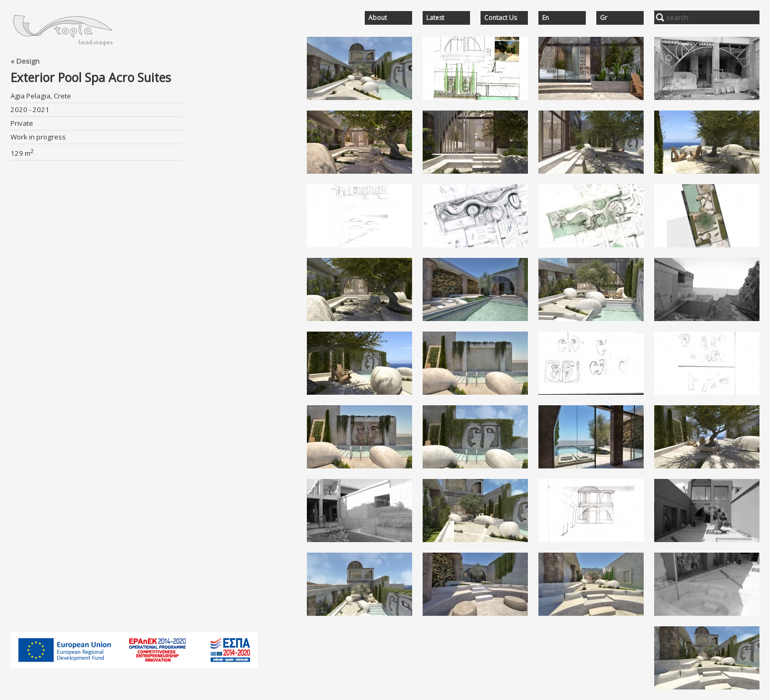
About (378, 18)
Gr (604, 18)
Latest (435, 18)
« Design (25, 61)
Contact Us (501, 18)
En (546, 18)
